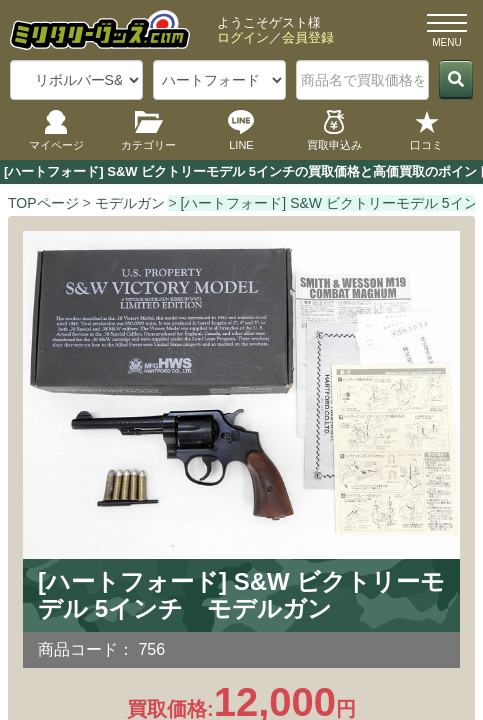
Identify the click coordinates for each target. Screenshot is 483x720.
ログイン (243, 37)
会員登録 (308, 37)
